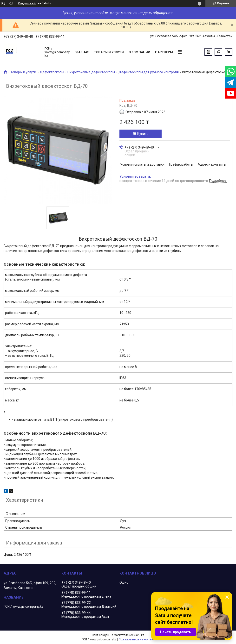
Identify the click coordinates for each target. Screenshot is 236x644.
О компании (139, 52)
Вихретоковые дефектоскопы (91, 72)
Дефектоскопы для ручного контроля (149, 72)
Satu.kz (139, 635)
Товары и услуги (109, 52)
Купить (143, 134)
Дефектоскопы (52, 72)
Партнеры (164, 52)
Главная (82, 52)
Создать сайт (27, 3)
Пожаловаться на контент (137, 639)
